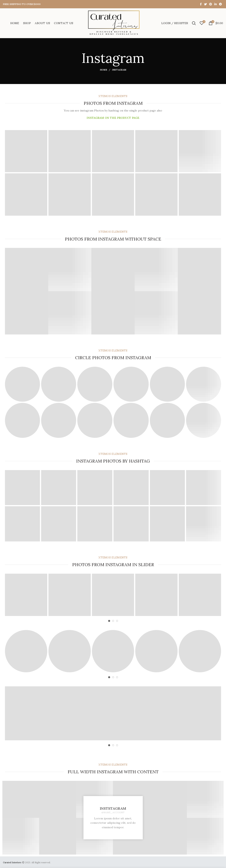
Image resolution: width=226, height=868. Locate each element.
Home (104, 70)
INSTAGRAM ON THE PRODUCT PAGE (113, 118)
